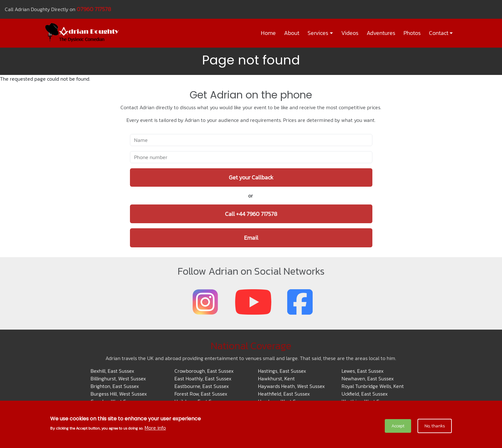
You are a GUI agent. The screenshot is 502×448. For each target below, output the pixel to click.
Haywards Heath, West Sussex (291, 386)
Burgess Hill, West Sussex (119, 394)
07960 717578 (94, 9)
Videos (350, 33)
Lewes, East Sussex (363, 371)
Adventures (381, 33)
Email (251, 238)
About (292, 33)
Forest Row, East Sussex (201, 394)
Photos (412, 33)
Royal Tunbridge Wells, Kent (373, 386)
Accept (398, 426)
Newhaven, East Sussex (368, 378)
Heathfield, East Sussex (284, 394)
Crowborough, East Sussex (204, 371)
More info (155, 428)
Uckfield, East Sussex (365, 394)
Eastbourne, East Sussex (202, 386)
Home (268, 33)
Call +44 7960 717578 (251, 214)
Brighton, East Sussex (115, 386)
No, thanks (435, 426)
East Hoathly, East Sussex (203, 378)
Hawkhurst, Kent (276, 378)
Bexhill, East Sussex (112, 371)
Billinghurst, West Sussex (118, 378)
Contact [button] (439, 33)
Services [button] (318, 33)
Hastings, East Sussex (282, 371)
